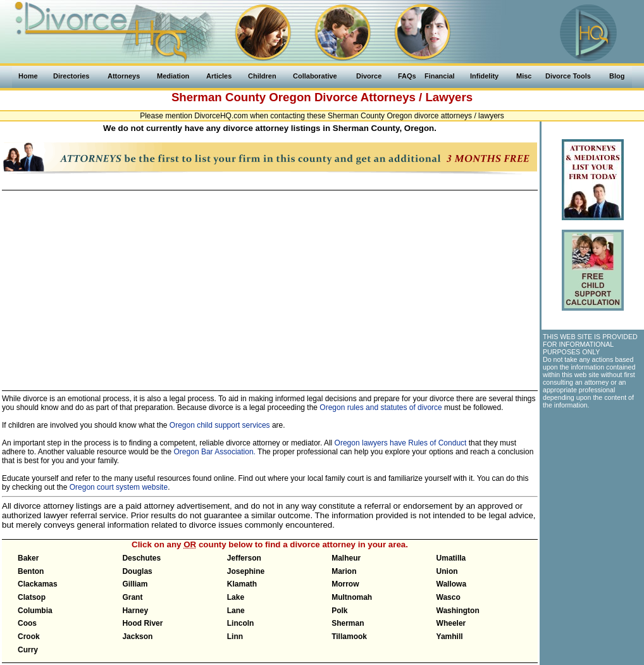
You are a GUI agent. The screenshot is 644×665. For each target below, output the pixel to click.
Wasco (449, 597)
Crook (29, 637)
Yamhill (450, 637)
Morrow (345, 584)
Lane (236, 611)
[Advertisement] (269, 285)
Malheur (346, 558)
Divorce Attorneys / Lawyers (393, 97)
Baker (28, 558)
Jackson (137, 637)
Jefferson (244, 558)
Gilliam (135, 584)
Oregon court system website (119, 487)
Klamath (242, 584)
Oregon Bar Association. (215, 452)
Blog (617, 76)
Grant (132, 597)
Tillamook (349, 637)
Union (447, 571)
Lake (236, 597)
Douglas (137, 571)
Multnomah (352, 597)
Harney (135, 611)
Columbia (35, 611)
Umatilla (451, 558)
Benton (31, 571)
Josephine (246, 571)
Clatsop (32, 597)
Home (28, 76)
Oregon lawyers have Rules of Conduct (401, 443)
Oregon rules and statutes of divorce (381, 407)
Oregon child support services (220, 425)
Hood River (142, 623)
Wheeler (451, 623)
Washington (458, 611)
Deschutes (141, 558)
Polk (339, 611)
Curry (28, 650)
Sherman (348, 623)
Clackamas (38, 584)
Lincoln (241, 623)
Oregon (290, 97)
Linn (235, 637)
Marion (344, 571)
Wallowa (452, 584)
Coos (27, 623)
